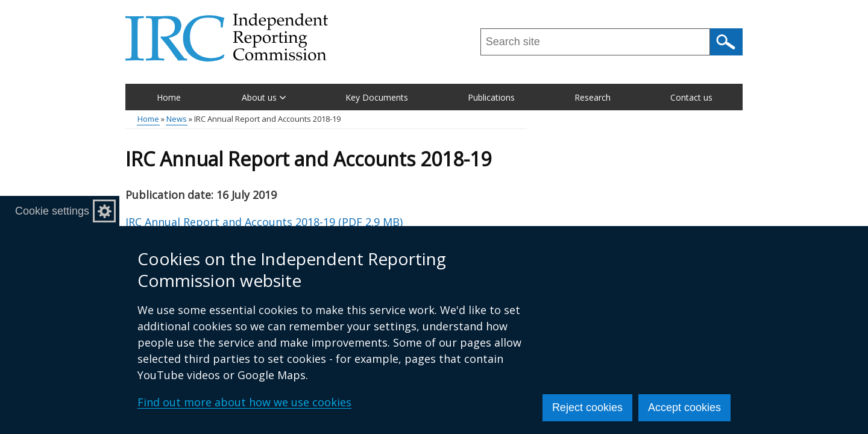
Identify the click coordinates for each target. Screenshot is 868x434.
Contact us (691, 97)
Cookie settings (52, 211)
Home (169, 97)
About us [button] (264, 97)
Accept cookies (684, 407)
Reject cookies (587, 407)
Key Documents (377, 97)
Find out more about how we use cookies (244, 402)
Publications (491, 97)
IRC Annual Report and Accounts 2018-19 (264, 222)
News (177, 119)
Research (593, 97)
